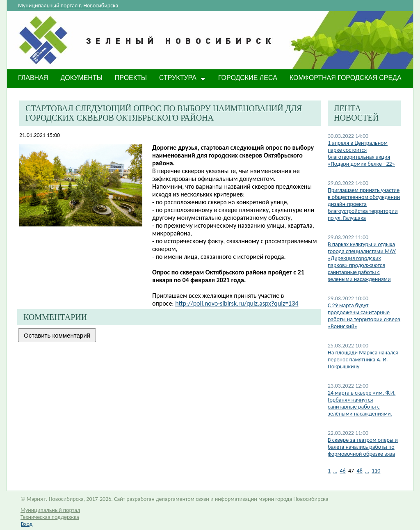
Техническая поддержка (50, 517)
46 (342, 471)
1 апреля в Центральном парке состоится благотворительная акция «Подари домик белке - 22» (361, 153)
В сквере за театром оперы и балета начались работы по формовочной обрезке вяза (363, 447)
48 (360, 471)
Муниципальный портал (50, 510)
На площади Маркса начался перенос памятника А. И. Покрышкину (363, 360)
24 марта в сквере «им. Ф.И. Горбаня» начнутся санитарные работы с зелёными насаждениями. (362, 403)
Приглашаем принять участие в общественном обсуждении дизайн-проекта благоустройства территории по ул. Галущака (364, 204)
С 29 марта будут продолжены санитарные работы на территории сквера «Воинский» (364, 316)
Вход (27, 524)
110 (376, 471)
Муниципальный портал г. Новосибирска (68, 6)
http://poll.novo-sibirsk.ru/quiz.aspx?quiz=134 (237, 303)
